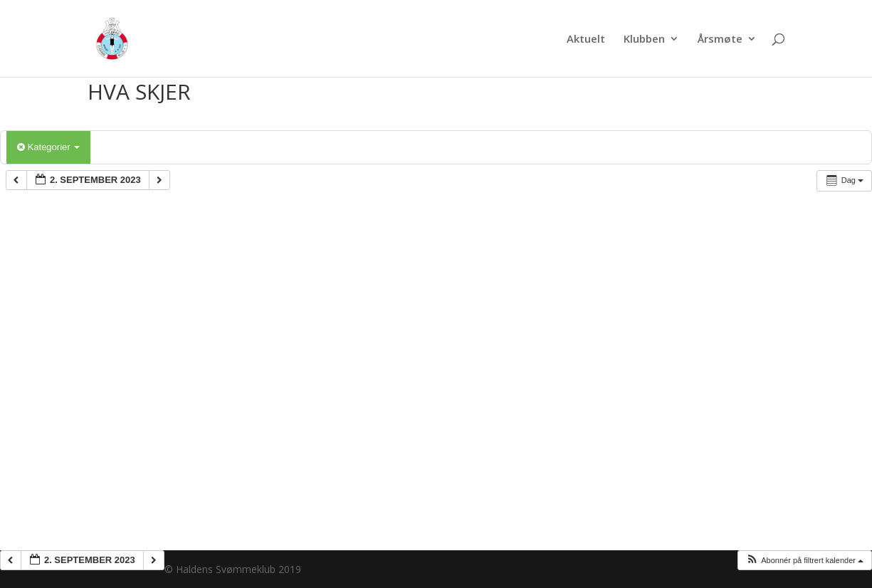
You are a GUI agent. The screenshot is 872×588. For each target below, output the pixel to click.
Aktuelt (586, 40)
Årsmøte (720, 40)
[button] (804, 561)
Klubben (644, 40)
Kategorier (48, 147)
